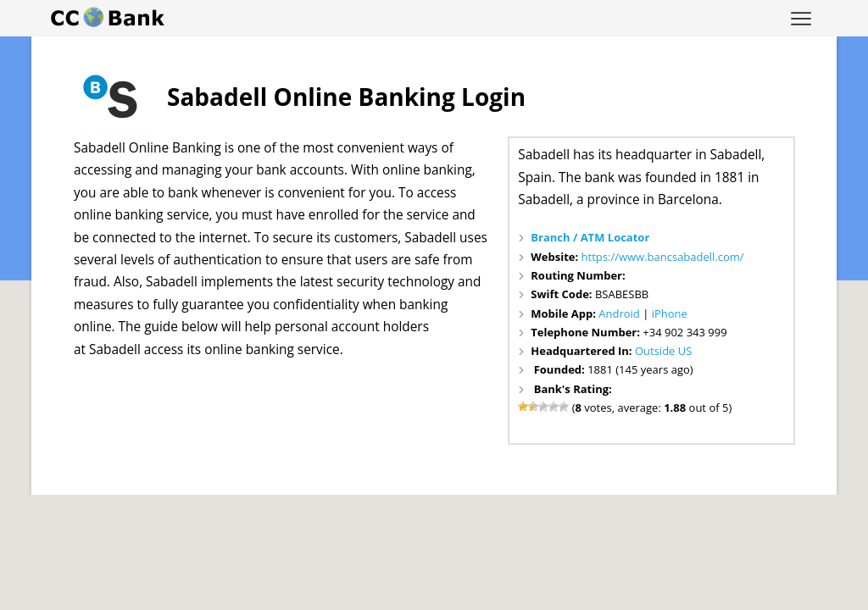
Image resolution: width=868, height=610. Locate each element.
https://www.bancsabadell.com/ (663, 257)
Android (619, 313)
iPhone (670, 313)
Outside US (663, 351)
